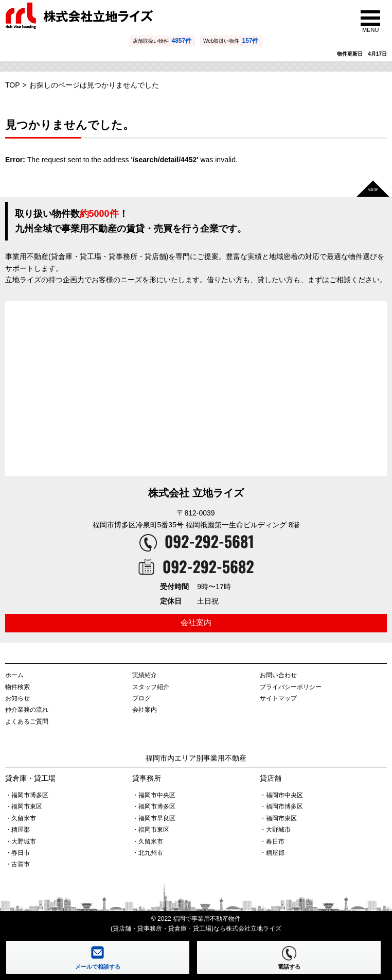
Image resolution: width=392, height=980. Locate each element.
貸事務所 (147, 778)
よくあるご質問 (27, 721)
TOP (13, 85)
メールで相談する (98, 967)
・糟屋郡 (17, 830)
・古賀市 (17, 864)
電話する (289, 967)
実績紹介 (145, 675)
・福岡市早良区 (154, 818)
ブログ (141, 698)
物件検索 (17, 687)
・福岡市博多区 (27, 795)
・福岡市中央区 (154, 795)
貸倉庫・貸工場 (30, 778)
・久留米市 (21, 818)
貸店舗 (271, 778)
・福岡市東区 (24, 806)
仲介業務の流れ (27, 710)
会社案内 (196, 622)
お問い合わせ (278, 675)
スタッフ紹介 (151, 687)
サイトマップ (278, 698)
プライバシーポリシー (291, 687)
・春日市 (17, 853)
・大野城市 (21, 841)
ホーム (14, 675)
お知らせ (17, 698)
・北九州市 (148, 853)
